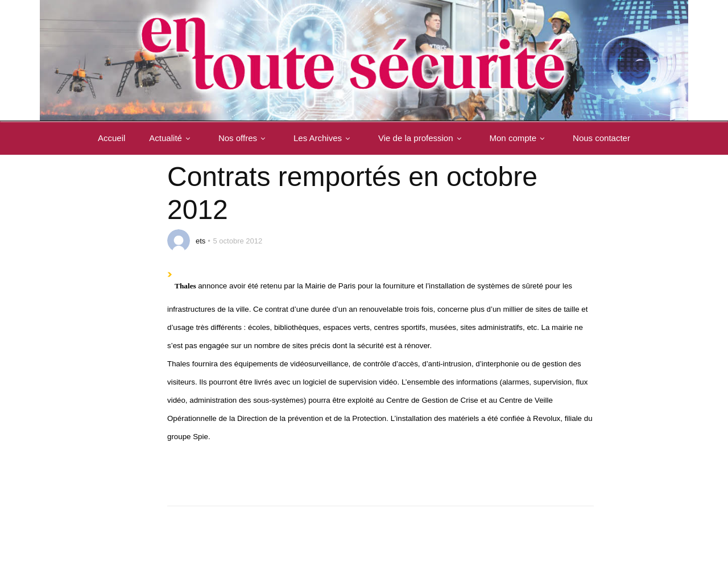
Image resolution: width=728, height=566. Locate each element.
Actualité (172, 138)
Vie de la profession (422, 138)
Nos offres (244, 138)
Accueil (111, 138)
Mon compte (520, 138)
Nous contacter (601, 138)
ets (200, 241)
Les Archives (324, 138)
